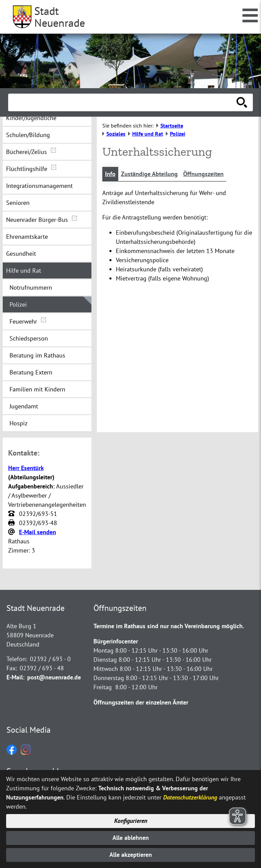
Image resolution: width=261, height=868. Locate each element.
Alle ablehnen (131, 838)
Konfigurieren (131, 821)
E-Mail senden (38, 532)
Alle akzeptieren (131, 855)
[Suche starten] (242, 102)
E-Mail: (15, 677)
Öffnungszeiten (203, 174)
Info (110, 174)
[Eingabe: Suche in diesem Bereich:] (123, 102)
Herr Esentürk (26, 468)
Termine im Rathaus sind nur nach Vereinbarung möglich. (169, 626)
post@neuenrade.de (54, 677)
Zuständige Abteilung (149, 174)
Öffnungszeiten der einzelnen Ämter (141, 702)
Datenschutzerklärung (190, 797)
